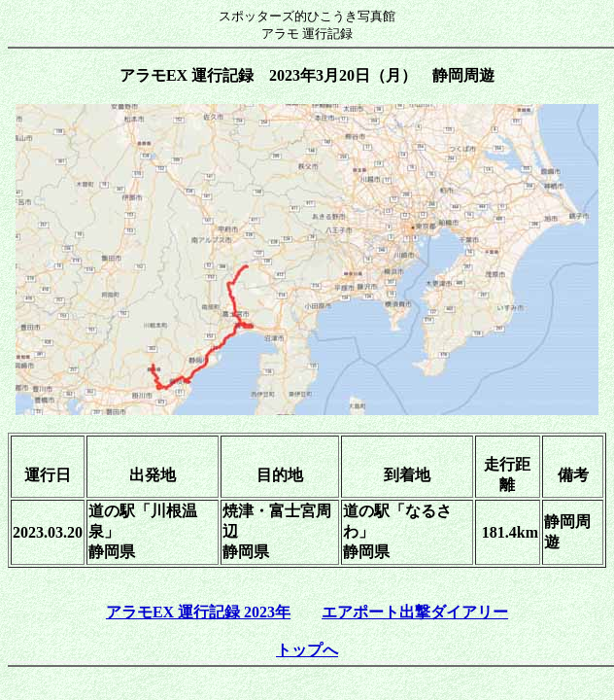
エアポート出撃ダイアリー (415, 612)
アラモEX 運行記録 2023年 (198, 612)
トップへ (307, 650)
